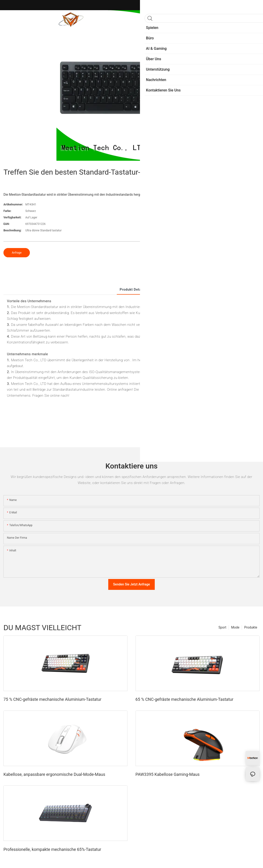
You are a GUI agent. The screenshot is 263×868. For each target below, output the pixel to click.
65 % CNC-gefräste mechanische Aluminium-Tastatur (184, 699)
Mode (235, 627)
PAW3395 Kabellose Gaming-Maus (168, 774)
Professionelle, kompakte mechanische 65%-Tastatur (52, 849)
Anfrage (17, 253)
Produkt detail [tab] (131, 289)
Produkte (251, 627)
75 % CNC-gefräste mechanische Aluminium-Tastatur (52, 699)
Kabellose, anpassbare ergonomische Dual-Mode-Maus (54, 774)
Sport (223, 627)
